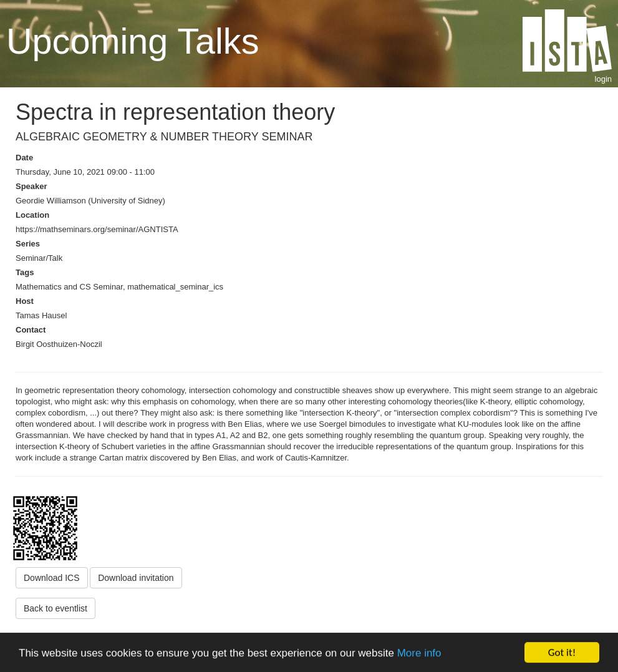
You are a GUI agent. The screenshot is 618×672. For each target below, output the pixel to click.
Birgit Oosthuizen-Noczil (59, 344)
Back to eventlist (56, 608)
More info (419, 654)
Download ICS (52, 578)
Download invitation (136, 578)
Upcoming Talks (133, 41)
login (603, 79)
